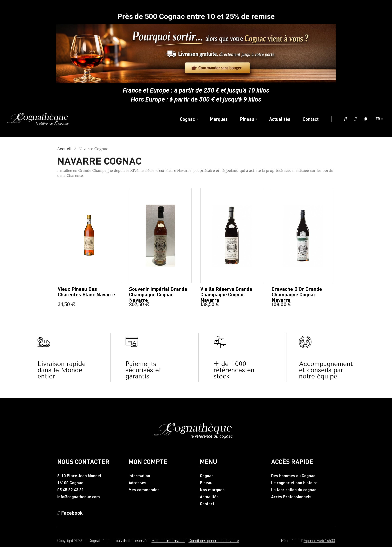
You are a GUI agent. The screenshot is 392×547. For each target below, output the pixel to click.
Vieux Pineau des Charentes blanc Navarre (86, 292)
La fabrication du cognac (294, 490)
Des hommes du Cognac (293, 476)
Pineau (206, 483)
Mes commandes (144, 490)
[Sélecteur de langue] (381, 119)
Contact (207, 504)
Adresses (137, 483)
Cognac (207, 476)
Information (139, 476)
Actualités (209, 497)
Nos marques (212, 490)
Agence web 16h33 (319, 540)
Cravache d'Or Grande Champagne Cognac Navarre (297, 294)
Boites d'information (168, 540)
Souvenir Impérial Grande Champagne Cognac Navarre (158, 294)
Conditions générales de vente (214, 540)
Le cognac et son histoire (294, 483)
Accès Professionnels (291, 497)
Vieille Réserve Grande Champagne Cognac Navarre (226, 294)
